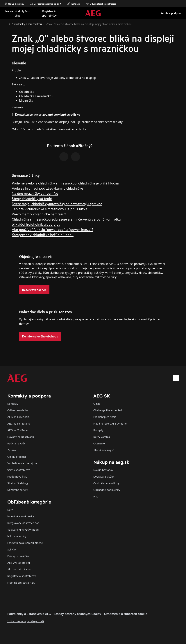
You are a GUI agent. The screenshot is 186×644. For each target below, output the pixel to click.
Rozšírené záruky (18, 490)
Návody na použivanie (21, 437)
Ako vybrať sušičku (19, 569)
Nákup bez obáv (14, 4)
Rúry (10, 510)
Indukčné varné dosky (21, 516)
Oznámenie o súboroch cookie (126, 614)
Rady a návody (16, 443)
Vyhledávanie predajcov (22, 463)
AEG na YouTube (18, 430)
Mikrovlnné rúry (17, 536)
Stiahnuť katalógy (18, 483)
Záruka (12, 450)
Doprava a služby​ (104, 476)
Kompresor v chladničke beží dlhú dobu (43, 234)
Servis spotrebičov (19, 470)
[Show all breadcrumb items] (6, 24)
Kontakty (13, 403)
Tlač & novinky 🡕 (104, 450)
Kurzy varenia (102, 437)
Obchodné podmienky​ (107, 490)
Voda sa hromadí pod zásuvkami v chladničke (47, 188)
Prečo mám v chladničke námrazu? (39, 214)
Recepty (98, 430)
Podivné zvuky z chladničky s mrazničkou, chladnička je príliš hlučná (65, 183)
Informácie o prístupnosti (26, 621)
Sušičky (12, 549)
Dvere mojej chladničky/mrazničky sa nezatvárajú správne (57, 204)
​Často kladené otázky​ (106, 483)
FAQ (96, 496)
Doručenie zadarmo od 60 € (46, 4)
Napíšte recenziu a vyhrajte (110, 423)
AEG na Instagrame (19, 423)
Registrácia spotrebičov (22, 576)
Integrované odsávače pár (23, 523)
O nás (97, 403)
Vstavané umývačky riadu (23, 529)
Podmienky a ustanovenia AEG (29, 614)
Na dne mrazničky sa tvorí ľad (35, 193)
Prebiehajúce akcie (105, 417)
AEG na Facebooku (19, 417)
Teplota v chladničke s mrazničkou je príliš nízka (50, 209)
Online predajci (17, 456)
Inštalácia (74, 4)
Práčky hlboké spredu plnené (25, 543)
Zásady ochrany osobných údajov (77, 614)
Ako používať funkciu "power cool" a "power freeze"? (52, 229)
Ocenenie (99, 443)
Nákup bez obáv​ (103, 470)
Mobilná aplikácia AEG (21, 582)
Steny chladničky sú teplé (32, 198)
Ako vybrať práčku (19, 563)
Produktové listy (17, 476)
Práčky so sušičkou (19, 556)
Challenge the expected (108, 410)
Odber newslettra (18, 410)
